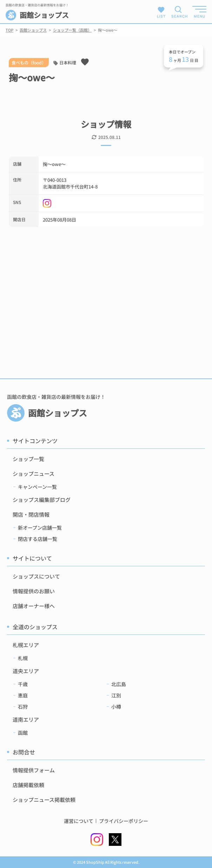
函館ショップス (37, 15)
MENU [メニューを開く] (200, 16)
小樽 (116, 707)
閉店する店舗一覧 (38, 539)
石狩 (23, 707)
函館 (23, 733)
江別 (116, 695)
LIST (161, 12)
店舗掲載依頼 (28, 785)
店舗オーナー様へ (34, 606)
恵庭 (23, 695)
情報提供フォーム (34, 770)
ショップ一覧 (28, 459)
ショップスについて (36, 576)
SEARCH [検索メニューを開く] (178, 16)
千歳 (23, 684)
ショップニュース (34, 474)
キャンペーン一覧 (37, 487)
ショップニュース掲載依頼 (44, 800)
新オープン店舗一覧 (40, 528)
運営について (79, 821)
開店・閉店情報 (31, 514)
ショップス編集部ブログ (42, 500)
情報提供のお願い (34, 591)
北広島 (119, 684)
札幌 (23, 658)
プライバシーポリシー (124, 821)
